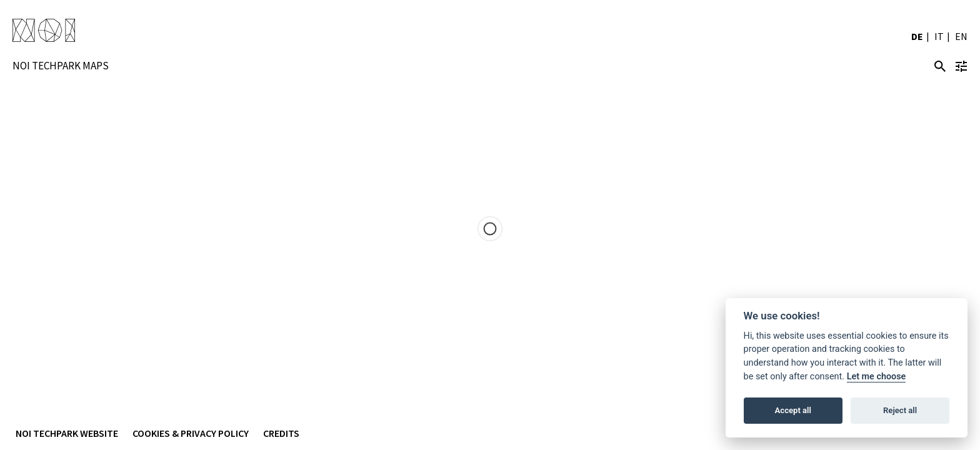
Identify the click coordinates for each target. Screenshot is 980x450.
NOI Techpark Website (67, 433)
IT (939, 36)
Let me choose (877, 377)
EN (961, 36)
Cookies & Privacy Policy (191, 433)
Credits (281, 433)
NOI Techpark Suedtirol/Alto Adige (44, 31)
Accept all (793, 410)
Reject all (900, 410)
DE (917, 36)
